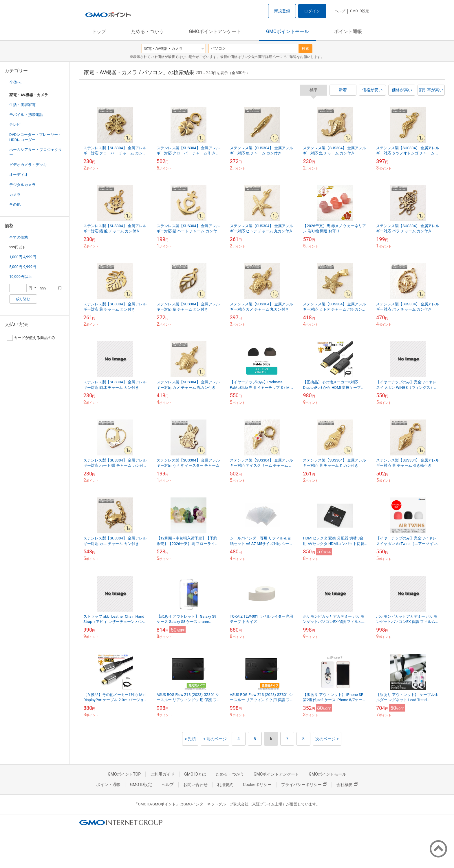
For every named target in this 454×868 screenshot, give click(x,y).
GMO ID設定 (359, 11)
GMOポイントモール (288, 31)
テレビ (15, 124)
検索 (305, 49)
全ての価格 (19, 237)
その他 (15, 204)
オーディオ (19, 175)
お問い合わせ (195, 785)
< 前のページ (215, 739)
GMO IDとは (195, 774)
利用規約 (225, 785)
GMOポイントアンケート (215, 31)
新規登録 (282, 11)
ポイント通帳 (348, 31)
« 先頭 (190, 739)
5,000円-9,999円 (23, 267)
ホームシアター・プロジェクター (36, 152)
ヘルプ (340, 11)
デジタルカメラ (22, 185)
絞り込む (23, 299)
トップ (99, 31)
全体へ (15, 82)
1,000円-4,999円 (23, 257)
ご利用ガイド (162, 774)
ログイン (312, 11)
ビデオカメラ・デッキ (28, 165)
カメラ (15, 195)
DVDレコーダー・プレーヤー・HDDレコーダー (35, 137)
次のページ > (327, 739)
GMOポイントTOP (124, 774)
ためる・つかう (147, 31)
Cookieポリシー (257, 785)
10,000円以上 (21, 277)
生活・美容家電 (22, 105)
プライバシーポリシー (304, 785)
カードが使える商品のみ (31, 338)
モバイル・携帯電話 (26, 115)
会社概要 (347, 785)
